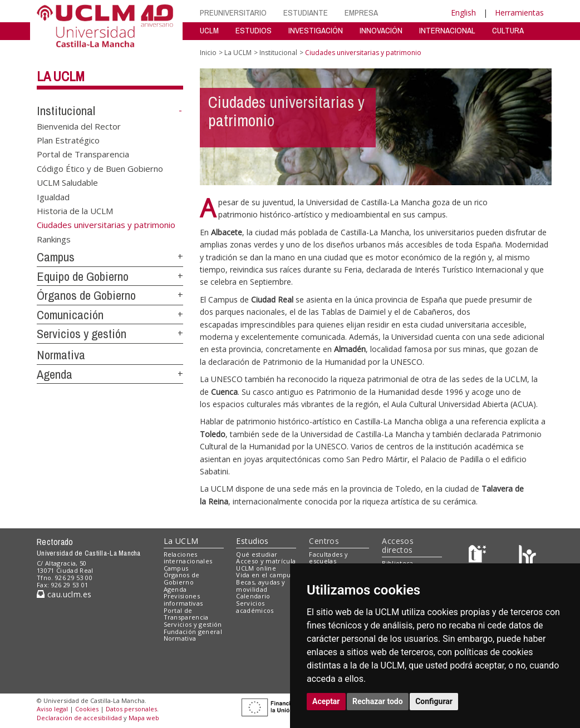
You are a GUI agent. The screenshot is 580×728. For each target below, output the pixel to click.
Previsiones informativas (183, 600)
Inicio (208, 53)
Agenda (55, 374)
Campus (56, 257)
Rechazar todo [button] (378, 701)
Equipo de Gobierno (83, 276)
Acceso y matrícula (266, 561)
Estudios (252, 541)
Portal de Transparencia (83, 154)
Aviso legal (52, 709)
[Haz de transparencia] (479, 556)
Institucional (66, 111)
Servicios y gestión (82, 334)
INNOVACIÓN (381, 30)
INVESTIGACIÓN (316, 30)
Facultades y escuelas (328, 558)
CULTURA (508, 30)
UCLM (209, 30)
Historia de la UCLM (75, 211)
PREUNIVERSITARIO (233, 13)
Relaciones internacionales (188, 558)
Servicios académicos (255, 607)
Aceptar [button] (326, 701)
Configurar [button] (434, 701)
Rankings (54, 239)
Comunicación (70, 315)
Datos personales (131, 709)
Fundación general (193, 632)
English (463, 13)
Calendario (253, 596)
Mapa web (144, 718)
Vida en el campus (265, 575)
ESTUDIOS (254, 30)
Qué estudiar (257, 554)
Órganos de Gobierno (86, 295)
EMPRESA (361, 13)
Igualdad (53, 196)
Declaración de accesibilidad (79, 718)
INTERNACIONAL (447, 30)
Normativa (61, 355)
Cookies (87, 709)
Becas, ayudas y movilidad (260, 586)
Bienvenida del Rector (79, 126)
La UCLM (61, 76)
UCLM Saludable (67, 182)
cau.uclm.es (64, 594)
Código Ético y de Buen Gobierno (100, 168)
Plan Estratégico (68, 140)
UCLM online (256, 568)
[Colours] (527, 556)
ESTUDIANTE (306, 13)
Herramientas (519, 13)
